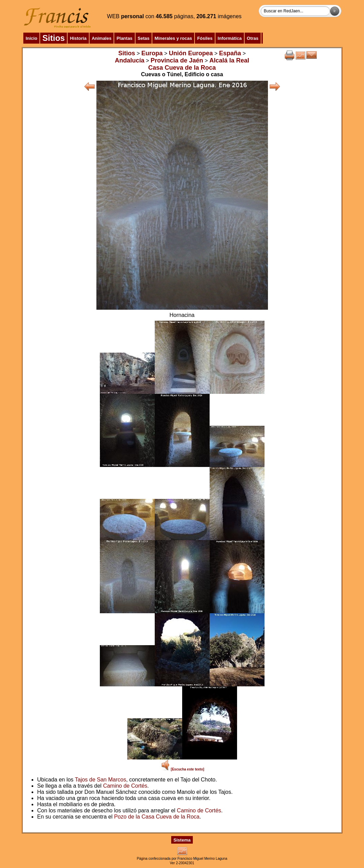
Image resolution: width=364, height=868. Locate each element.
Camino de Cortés (125, 786)
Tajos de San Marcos (100, 780)
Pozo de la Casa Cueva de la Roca (157, 817)
